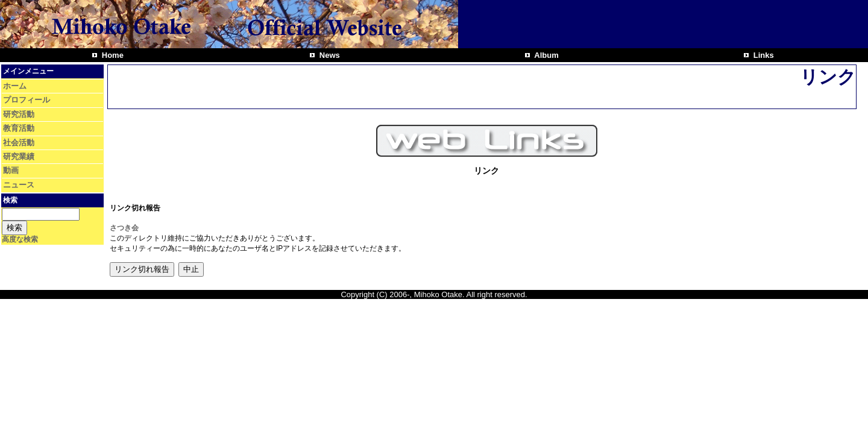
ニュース (19, 185)
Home (112, 55)
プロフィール (27, 100)
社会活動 (19, 143)
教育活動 (19, 128)
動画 (11, 170)
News (329, 55)
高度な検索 (20, 239)
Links (763, 55)
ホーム (15, 86)
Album (546, 55)
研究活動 (19, 114)
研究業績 (19, 156)
